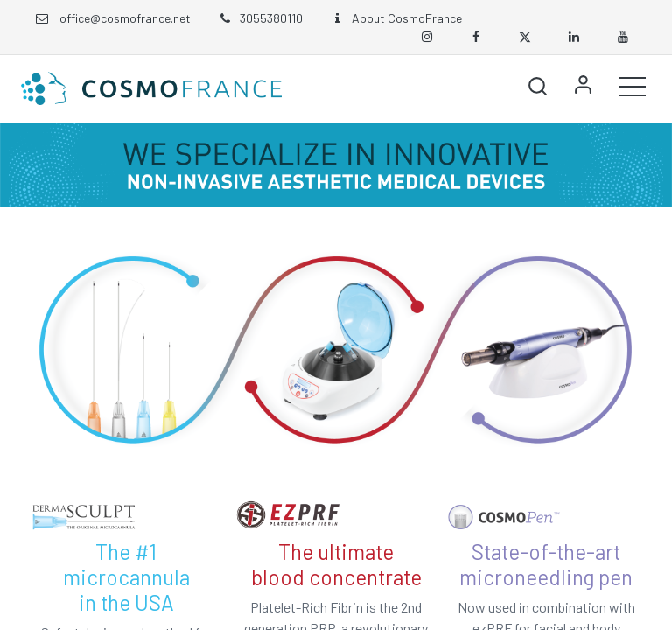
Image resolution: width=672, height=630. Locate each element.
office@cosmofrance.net (125, 18)
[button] (537, 86)
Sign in (583, 86)
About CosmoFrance (395, 18)
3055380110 (260, 18)
